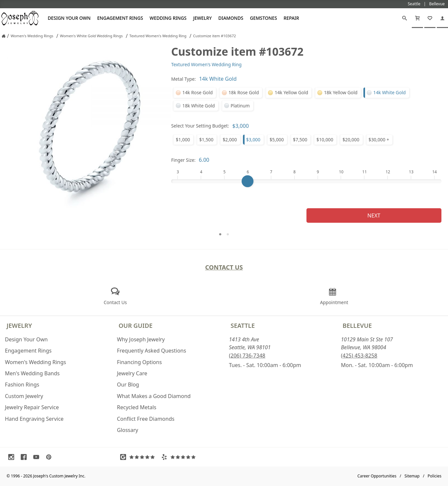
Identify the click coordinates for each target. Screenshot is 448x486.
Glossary (128, 430)
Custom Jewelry (24, 396)
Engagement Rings (120, 18)
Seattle (243, 325)
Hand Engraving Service (34, 419)
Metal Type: (184, 79)
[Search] (405, 18)
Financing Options (139, 362)
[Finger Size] (306, 181)
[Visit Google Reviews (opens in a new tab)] (139, 457)
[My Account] (442, 18)
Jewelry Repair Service (32, 407)
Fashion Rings (22, 385)
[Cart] (417, 18)
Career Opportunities (377, 476)
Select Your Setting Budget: (200, 126)
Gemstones (263, 18)
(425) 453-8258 (359, 356)
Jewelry (203, 18)
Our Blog (128, 385)
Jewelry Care (132, 373)
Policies (435, 476)
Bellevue (357, 325)
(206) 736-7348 (247, 356)
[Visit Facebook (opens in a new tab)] (25, 457)
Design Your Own (69, 18)
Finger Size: (183, 160)
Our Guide (135, 325)
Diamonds (231, 18)
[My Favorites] (430, 18)
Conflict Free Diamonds (146, 419)
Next (374, 215)
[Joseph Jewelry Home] (4, 36)
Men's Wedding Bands (32, 373)
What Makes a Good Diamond (154, 396)
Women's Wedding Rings (36, 362)
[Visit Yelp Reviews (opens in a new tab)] (180, 457)
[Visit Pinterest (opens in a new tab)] (50, 457)
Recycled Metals (137, 407)
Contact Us (224, 267)
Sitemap (412, 476)
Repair (291, 18)
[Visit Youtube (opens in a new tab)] (38, 457)
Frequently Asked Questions (151, 351)
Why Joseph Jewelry (141, 339)
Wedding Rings (168, 18)
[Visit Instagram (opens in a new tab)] (13, 457)
